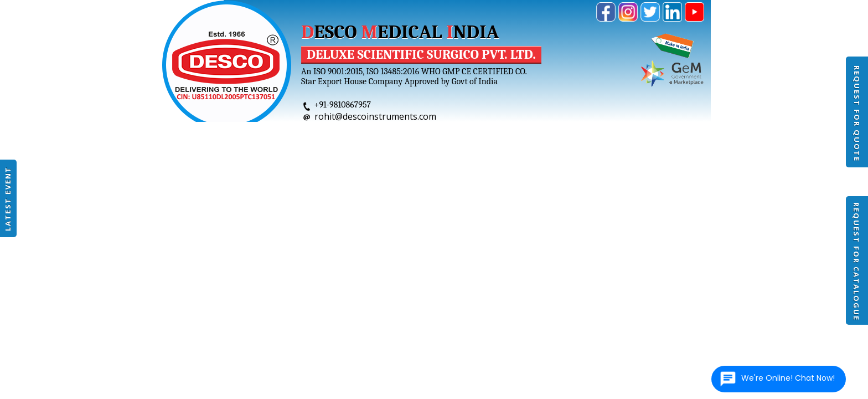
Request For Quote (857, 114)
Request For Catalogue (856, 262)
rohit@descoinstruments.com (375, 116)
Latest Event (8, 199)
